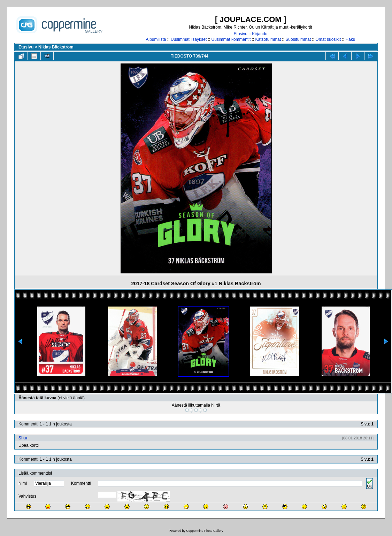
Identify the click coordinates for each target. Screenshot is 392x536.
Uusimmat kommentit (231, 39)
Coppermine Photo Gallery (205, 531)
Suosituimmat (298, 39)
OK (369, 484)
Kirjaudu (260, 34)
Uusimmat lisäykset (189, 39)
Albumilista (156, 39)
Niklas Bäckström (56, 47)
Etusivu (241, 34)
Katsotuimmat (268, 39)
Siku (23, 438)
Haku (350, 39)
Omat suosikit (328, 39)
